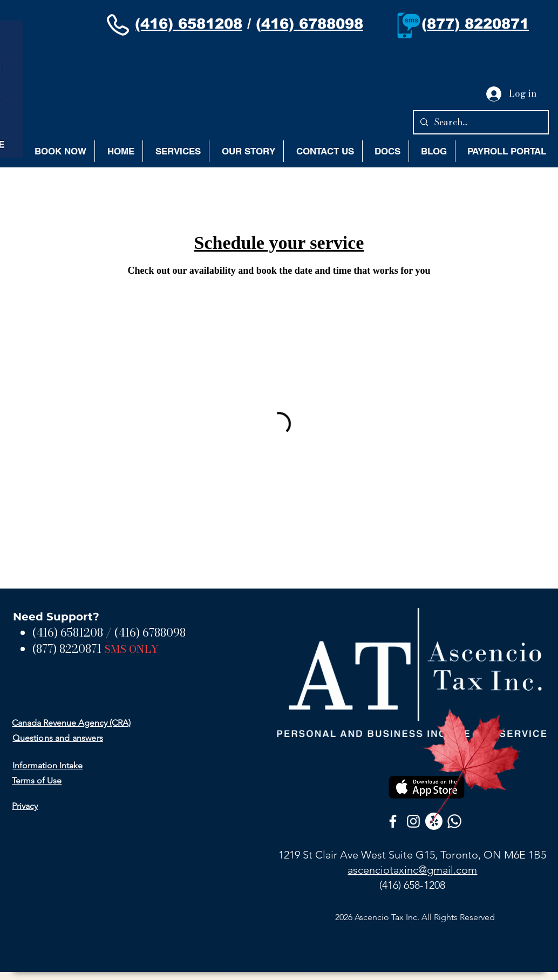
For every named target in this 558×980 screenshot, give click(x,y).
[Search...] (480, 122)
